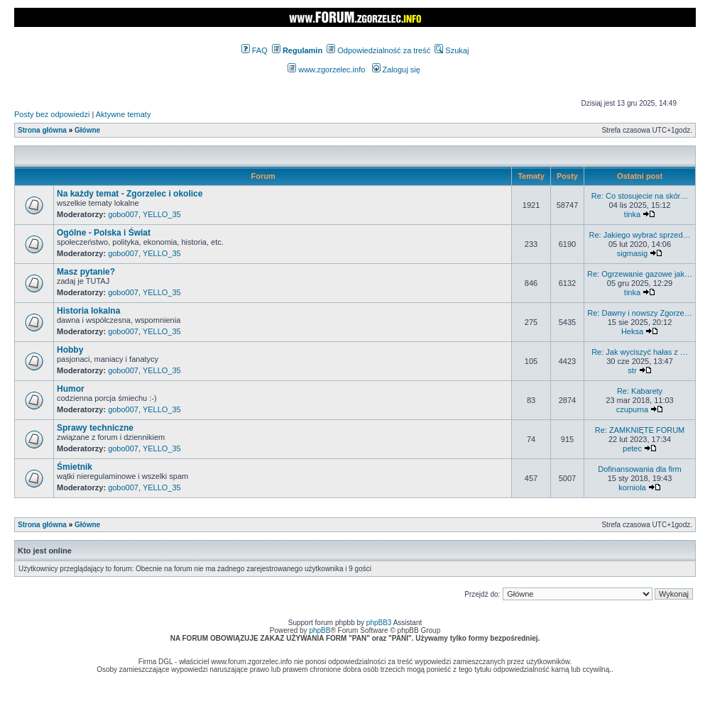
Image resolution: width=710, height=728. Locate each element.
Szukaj (452, 50)
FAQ (255, 50)
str (632, 370)
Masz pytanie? (86, 272)
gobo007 (123, 214)
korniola (632, 487)
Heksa (632, 331)
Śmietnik (75, 467)
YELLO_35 (162, 214)
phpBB (319, 630)
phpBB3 (379, 623)
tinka (632, 214)
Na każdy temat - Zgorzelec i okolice (130, 194)
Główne (87, 130)
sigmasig (632, 253)
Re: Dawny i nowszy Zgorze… (639, 313)
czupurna (632, 409)
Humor (71, 389)
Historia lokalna (88, 311)
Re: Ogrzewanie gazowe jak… (640, 274)
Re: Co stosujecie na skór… (640, 196)
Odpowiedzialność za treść (378, 50)
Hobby (70, 350)
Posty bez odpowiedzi (52, 114)
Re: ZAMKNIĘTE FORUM (640, 430)
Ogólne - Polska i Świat (104, 233)
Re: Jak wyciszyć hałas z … (640, 352)
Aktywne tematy (124, 114)
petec (632, 448)
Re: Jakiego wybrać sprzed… (639, 235)
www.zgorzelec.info (326, 70)
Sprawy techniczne (95, 428)
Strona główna (42, 130)
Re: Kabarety (640, 391)
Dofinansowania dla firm (639, 469)
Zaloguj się (396, 70)
